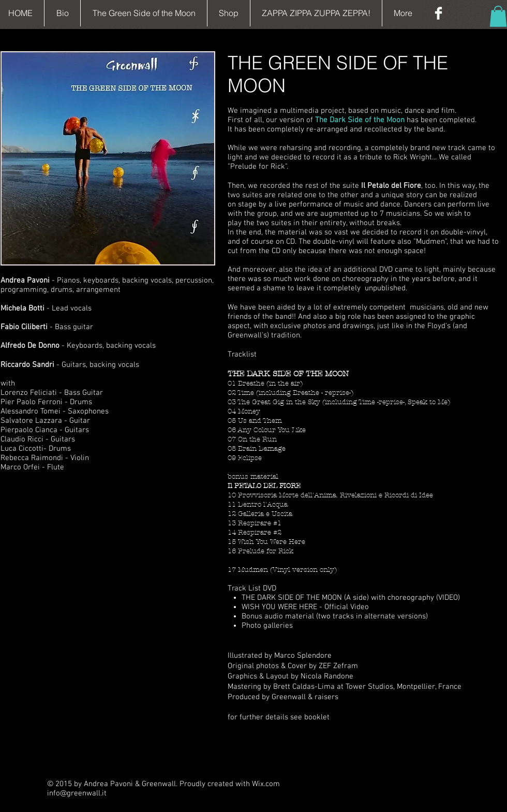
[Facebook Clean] (438, 13)
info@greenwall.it (77, 793)
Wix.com (266, 784)
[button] (498, 16)
